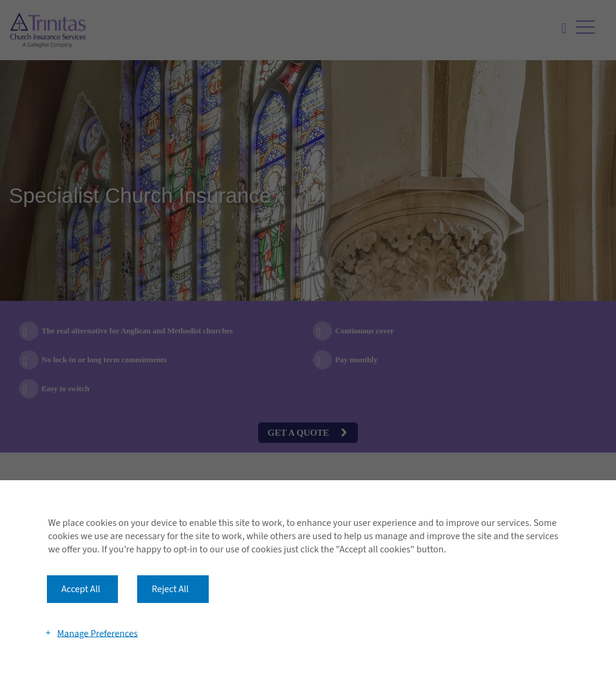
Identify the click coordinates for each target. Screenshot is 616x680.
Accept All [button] (81, 589)
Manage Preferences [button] (97, 633)
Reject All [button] (170, 589)
